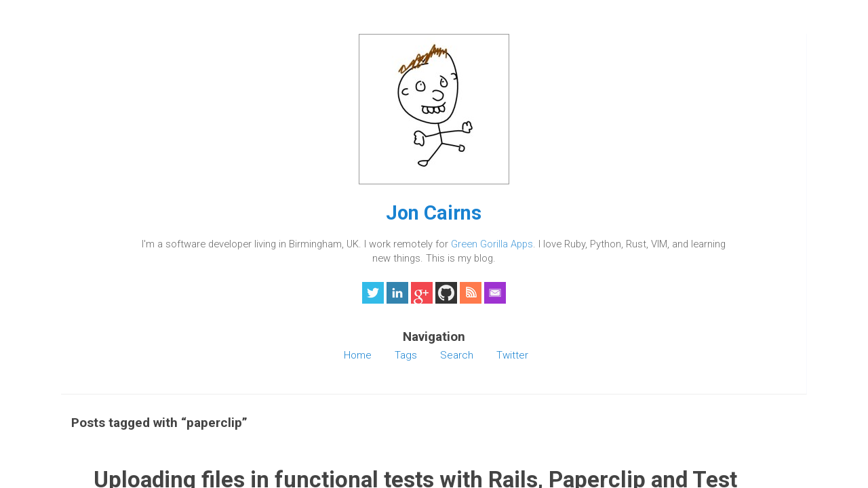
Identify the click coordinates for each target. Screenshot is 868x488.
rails (507, 146)
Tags (118, 424)
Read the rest (363, 239)
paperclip (472, 146)
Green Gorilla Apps (158, 272)
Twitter (122, 453)
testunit (561, 146)
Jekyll (613, 298)
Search (123, 439)
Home (120, 410)
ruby (531, 146)
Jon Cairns (176, 213)
